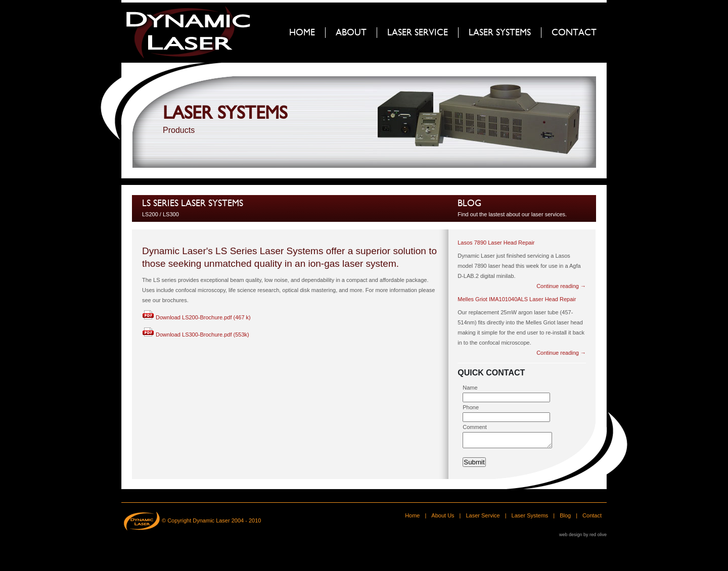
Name (470, 388)
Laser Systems (530, 518)
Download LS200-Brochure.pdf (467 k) (196, 317)
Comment (475, 427)
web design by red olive (583, 538)
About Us (443, 518)
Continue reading (561, 286)
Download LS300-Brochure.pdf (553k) (196, 335)
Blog (469, 203)
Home (412, 518)
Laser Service (483, 518)
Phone (471, 407)
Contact (592, 518)
